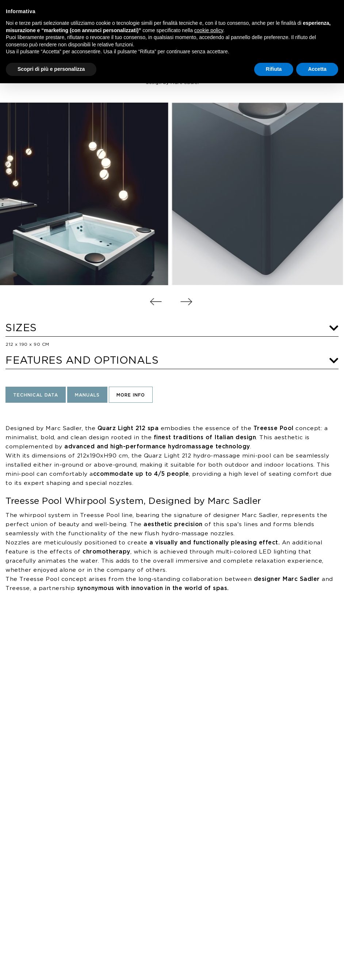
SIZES (172, 328)
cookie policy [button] (209, 30)
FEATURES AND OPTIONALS (172, 361)
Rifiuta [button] (274, 69)
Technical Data (36, 395)
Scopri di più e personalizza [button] (51, 69)
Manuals (87, 395)
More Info (131, 395)
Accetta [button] (317, 69)
